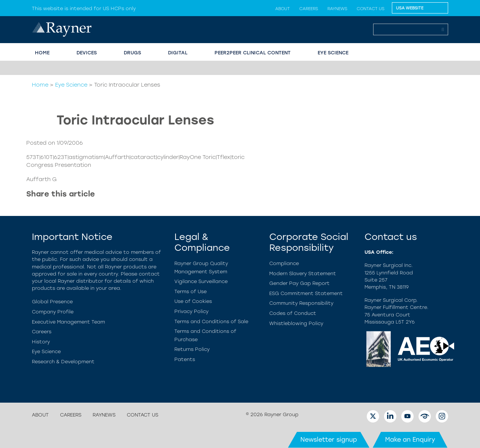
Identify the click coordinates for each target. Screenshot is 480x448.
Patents (185, 359)
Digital (178, 53)
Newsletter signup (329, 440)
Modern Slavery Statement (303, 273)
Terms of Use (190, 291)
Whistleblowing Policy (296, 323)
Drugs (132, 53)
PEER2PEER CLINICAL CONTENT (253, 53)
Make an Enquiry (410, 440)
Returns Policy (192, 349)
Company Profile (53, 312)
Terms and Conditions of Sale (211, 321)
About (283, 9)
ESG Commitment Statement (306, 293)
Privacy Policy (191, 311)
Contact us (370, 9)
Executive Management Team (68, 322)
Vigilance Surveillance (201, 281)
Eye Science (71, 85)
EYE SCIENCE (333, 53)
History (41, 342)
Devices (87, 53)
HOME (42, 53)
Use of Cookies (193, 301)
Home (40, 85)
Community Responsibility (301, 303)
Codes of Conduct (293, 313)
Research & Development (63, 362)
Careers (309, 9)
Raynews (337, 9)
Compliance (284, 263)
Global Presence (52, 302)
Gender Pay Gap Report (299, 283)
